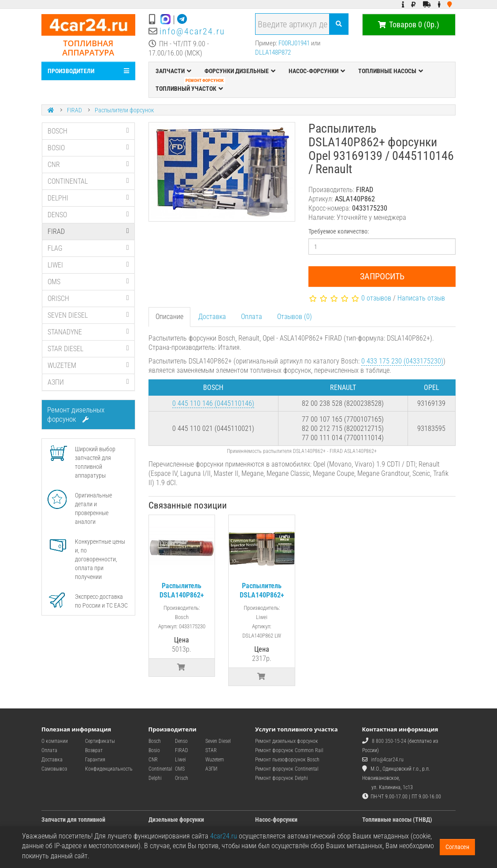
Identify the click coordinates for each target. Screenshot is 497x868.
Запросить (382, 276)
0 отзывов (376, 298)
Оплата (252, 317)
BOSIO (88, 148)
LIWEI (88, 265)
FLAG (88, 248)
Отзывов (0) (295, 317)
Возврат (94, 750)
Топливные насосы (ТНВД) (397, 820)
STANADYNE (88, 332)
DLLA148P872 (273, 52)
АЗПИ (88, 382)
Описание (169, 317)
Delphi (155, 778)
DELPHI (88, 198)
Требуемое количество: (339, 231)
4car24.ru (224, 836)
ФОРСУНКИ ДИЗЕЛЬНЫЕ (240, 71)
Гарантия (95, 760)
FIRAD (74, 110)
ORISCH (88, 299)
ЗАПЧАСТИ (173, 71)
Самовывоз (54, 769)
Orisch (182, 778)
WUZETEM (88, 365)
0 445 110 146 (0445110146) (213, 403)
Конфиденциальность (109, 769)
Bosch (155, 741)
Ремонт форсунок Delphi (282, 778)
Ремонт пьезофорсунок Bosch (287, 760)
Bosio (154, 750)
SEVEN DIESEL (88, 315)
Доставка (212, 317)
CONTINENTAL (88, 181)
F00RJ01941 (294, 43)
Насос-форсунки (276, 820)
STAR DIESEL (88, 349)
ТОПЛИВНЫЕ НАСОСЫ (391, 71)
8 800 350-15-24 (389, 741)
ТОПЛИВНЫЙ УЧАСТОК (190, 86)
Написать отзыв (421, 298)
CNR (88, 165)
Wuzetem (215, 760)
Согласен (457, 847)
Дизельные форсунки (176, 820)
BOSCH (88, 131)
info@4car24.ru (192, 31)
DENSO (88, 215)
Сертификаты (100, 741)
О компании (55, 741)
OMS (88, 282)
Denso (181, 741)
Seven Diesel (218, 741)
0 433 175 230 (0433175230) (402, 361)
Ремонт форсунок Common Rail (289, 750)
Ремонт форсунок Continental (287, 769)
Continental (160, 769)
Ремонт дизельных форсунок (76, 414)
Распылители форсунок (124, 110)
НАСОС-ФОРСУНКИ (317, 71)
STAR (211, 750)
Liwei (180, 760)
